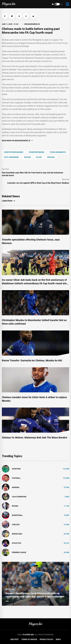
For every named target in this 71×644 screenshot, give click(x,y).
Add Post (15, 639)
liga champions (19, 497)
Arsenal (16, 487)
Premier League (19, 552)
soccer (27, 157)
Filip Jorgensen (11, 157)
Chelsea (51, 157)
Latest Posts (8, 201)
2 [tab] (11, 601)
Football (16, 478)
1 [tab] (7, 601)
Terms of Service (29, 639)
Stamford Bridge (36, 152)
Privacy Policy (47, 639)
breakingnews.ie (32, 24)
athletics (17, 543)
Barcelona (17, 534)
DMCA (58, 639)
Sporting (16, 469)
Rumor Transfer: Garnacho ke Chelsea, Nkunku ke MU (32, 360)
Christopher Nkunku (14, 152)
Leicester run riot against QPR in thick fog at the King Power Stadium (38, 183)
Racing (15, 506)
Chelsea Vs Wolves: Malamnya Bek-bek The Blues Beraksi (34, 438)
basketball (17, 515)
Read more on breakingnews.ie (17, 141)
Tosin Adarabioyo (58, 152)
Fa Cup (39, 157)
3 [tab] (16, 601)
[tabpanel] (35, 584)
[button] (5, 16)
